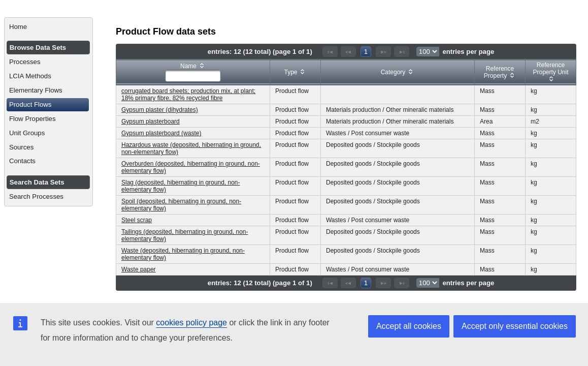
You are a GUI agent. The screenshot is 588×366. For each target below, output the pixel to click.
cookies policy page (191, 323)
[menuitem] (48, 27)
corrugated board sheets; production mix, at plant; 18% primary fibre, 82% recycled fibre (188, 95)
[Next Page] (383, 52)
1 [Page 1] (366, 52)
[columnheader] (193, 72)
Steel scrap (137, 220)
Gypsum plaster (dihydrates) (160, 110)
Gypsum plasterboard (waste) (161, 133)
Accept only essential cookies (515, 326)
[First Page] (330, 52)
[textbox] (193, 76)
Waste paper (139, 269)
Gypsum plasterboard (151, 121)
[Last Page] (402, 52)
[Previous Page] (348, 52)
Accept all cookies (409, 326)
